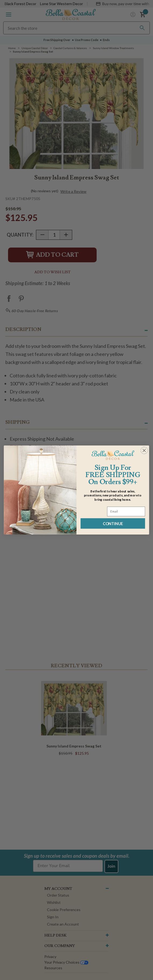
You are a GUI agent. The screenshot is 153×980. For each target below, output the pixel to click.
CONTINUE (113, 523)
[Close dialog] (144, 450)
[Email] (126, 511)
